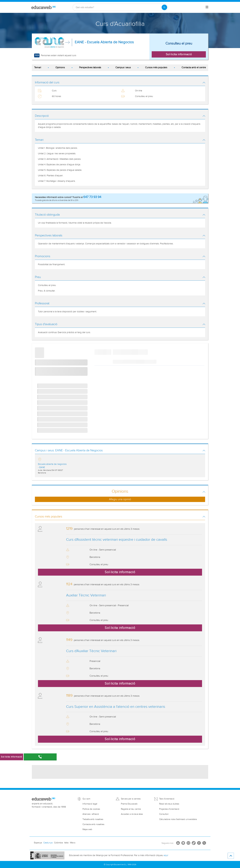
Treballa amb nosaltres (93, 819)
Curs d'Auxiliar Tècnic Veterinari (91, 651)
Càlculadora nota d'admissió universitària (178, 819)
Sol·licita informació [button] (179, 54)
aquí (166, 855)
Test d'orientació (167, 799)
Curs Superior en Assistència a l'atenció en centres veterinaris (116, 707)
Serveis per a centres (131, 799)
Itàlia (66, 843)
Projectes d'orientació (169, 809)
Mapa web (87, 829)
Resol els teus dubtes (169, 804)
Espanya (38, 843)
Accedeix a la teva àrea (132, 814)
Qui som (86, 799)
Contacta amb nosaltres (93, 824)
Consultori (164, 814)
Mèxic (73, 843)
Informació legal (90, 804)
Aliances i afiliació (91, 814)
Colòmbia (58, 843)
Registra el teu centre (131, 809)
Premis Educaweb (129, 804)
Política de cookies (91, 809)
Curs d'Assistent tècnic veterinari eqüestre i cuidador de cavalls (117, 540)
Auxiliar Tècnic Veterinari (86, 595)
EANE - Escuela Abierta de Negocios (104, 42)
